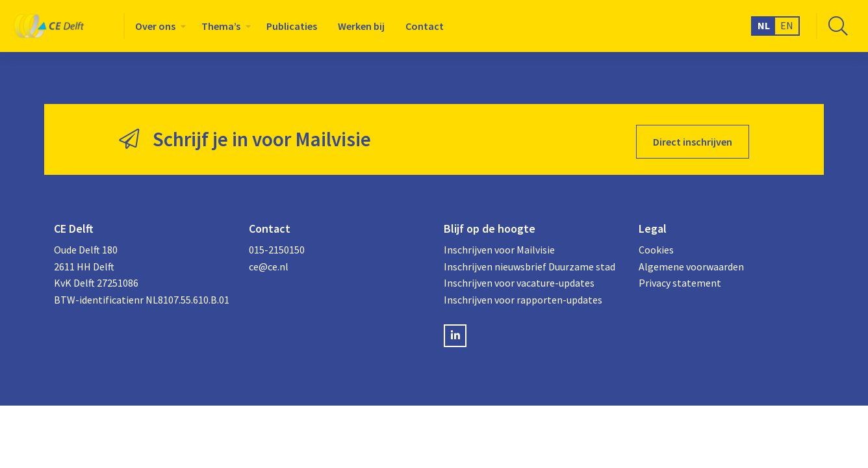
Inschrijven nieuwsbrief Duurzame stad (530, 262)
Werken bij (361, 26)
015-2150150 (277, 245)
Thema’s (221, 26)
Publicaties (292, 26)
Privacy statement (680, 278)
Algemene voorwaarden (691, 262)
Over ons (155, 26)
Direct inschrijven (693, 137)
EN (787, 25)
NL (764, 25)
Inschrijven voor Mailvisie (499, 245)
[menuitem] (158, 26)
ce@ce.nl (269, 262)
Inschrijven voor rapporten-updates (523, 295)
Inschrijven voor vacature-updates (519, 278)
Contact (425, 26)
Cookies (656, 245)
